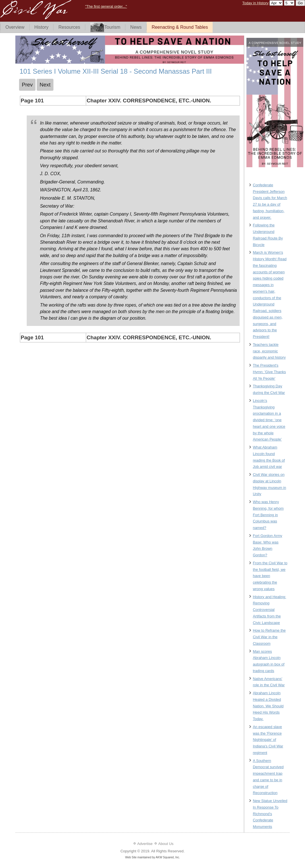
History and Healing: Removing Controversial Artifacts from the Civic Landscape (269, 610)
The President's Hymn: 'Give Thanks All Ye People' (269, 372)
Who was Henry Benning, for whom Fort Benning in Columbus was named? (268, 515)
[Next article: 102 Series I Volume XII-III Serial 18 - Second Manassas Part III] (45, 85)
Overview (15, 27)
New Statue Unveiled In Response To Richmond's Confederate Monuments (270, 814)
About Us (166, 844)
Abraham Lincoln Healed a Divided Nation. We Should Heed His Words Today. (268, 706)
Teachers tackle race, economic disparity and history (269, 351)
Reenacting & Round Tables (180, 27)
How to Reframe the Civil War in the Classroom (269, 637)
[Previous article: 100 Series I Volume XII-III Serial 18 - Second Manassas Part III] (27, 85)
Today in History (255, 3)
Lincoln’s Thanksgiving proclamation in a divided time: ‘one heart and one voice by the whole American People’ (269, 420)
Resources (69, 27)
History (42, 27)
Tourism (105, 27)
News (136, 27)
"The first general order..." (106, 6)
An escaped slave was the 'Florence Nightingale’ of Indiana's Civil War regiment (268, 740)
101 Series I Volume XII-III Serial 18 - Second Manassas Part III (116, 71)
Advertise (145, 844)
